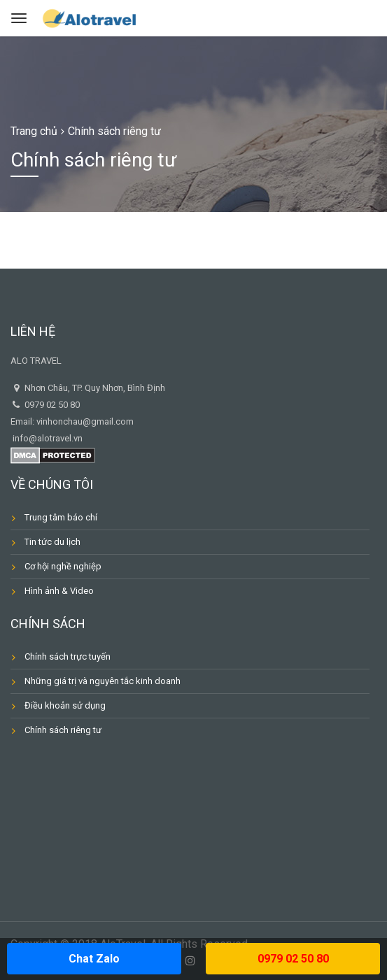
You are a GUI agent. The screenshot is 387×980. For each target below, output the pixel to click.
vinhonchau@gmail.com (85, 421)
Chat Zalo (94, 959)
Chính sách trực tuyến (68, 656)
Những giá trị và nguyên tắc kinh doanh (103, 681)
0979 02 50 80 (293, 959)
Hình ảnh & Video (59, 591)
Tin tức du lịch (52, 542)
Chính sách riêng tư (63, 730)
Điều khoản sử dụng (65, 705)
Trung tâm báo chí (61, 517)
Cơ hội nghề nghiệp (63, 566)
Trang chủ (34, 131)
